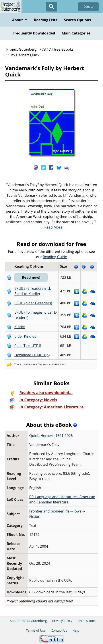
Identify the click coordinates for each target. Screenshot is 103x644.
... (51, 227)
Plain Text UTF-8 (28, 346)
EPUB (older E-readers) (33, 303)
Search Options (78, 20)
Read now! (31, 277)
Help (76, 630)
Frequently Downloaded (34, 33)
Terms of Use (36, 630)
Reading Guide (55, 257)
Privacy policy (62, 621)
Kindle (20, 327)
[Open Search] (52, 7)
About (20, 20)
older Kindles (25, 336)
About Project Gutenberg (28, 621)
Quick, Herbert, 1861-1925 (51, 436)
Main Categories (76, 33)
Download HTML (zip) (32, 355)
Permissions (87, 621)
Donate (88, 7)
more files (37, 364)
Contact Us (59, 630)
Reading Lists (46, 20)
